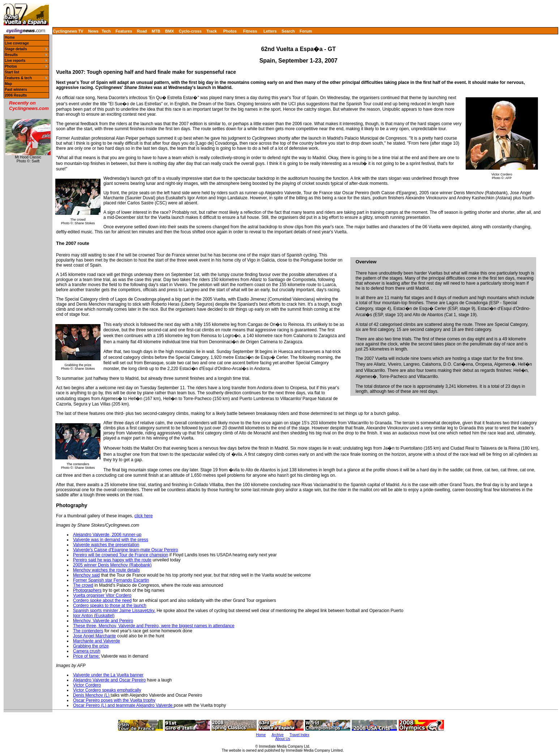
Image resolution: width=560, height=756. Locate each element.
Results (11, 55)
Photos (230, 31)
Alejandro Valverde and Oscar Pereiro (109, 680)
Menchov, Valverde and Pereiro (103, 621)
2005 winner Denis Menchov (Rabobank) (112, 565)
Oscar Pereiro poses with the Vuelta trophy (114, 700)
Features (124, 31)
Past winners (16, 90)
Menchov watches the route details (106, 570)
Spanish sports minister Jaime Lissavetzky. (114, 611)
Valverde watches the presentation (106, 545)
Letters (270, 31)
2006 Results (16, 95)
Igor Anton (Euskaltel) (94, 616)
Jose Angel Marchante (95, 636)
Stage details (16, 49)
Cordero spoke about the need (102, 600)
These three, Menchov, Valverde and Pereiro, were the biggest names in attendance (154, 626)
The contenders (88, 631)
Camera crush (87, 651)
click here (144, 516)
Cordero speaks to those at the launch (110, 606)
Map (8, 84)
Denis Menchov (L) (92, 695)
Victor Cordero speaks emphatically (107, 690)
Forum (306, 31)
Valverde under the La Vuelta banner (108, 675)
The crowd (83, 585)
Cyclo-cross (190, 31)
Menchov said (86, 575)
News (93, 31)
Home (10, 37)
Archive (277, 735)
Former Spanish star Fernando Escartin (111, 580)
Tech (106, 31)
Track (212, 31)
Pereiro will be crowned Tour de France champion (121, 555)
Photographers (87, 590)
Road (142, 31)
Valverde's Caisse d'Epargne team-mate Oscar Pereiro (125, 550)
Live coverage (17, 43)
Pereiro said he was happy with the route (112, 560)
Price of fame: (86, 656)
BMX (170, 31)
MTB (156, 31)
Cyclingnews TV (68, 31)
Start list (12, 72)
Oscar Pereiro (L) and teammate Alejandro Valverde (123, 705)
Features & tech (18, 78)
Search (288, 31)
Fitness (250, 31)
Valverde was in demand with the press (111, 540)
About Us (283, 739)
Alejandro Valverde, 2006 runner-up (107, 535)
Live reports (15, 61)
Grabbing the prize (91, 646)
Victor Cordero (87, 685)
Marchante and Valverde (97, 641)
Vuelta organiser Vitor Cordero (102, 595)
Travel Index (300, 735)
